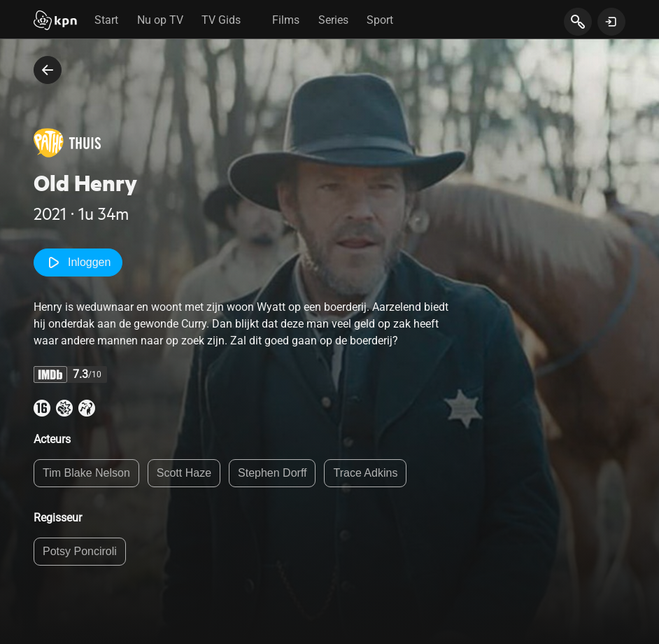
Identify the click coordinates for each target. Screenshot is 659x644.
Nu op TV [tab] (160, 20)
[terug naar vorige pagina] (48, 70)
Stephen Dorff (272, 473)
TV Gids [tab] (221, 20)
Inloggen (78, 262)
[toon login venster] (611, 22)
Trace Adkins (365, 473)
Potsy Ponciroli (80, 551)
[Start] (55, 22)
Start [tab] (106, 20)
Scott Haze (184, 473)
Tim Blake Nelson (86, 473)
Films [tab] (286, 20)
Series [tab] (333, 20)
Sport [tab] (380, 20)
